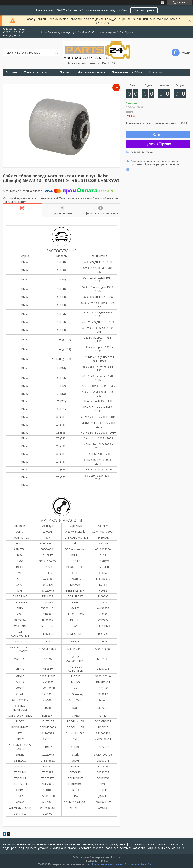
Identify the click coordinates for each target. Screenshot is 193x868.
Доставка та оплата (91, 72)
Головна (12, 72)
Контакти (156, 72)
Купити (158, 135)
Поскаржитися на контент (107, 864)
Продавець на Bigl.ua (97, 861)
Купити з (158, 144)
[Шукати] (56, 53)
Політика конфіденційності (140, 864)
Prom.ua (116, 857)
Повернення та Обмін (127, 72)
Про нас (65, 72)
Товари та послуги (37, 72)
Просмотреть (144, 10)
